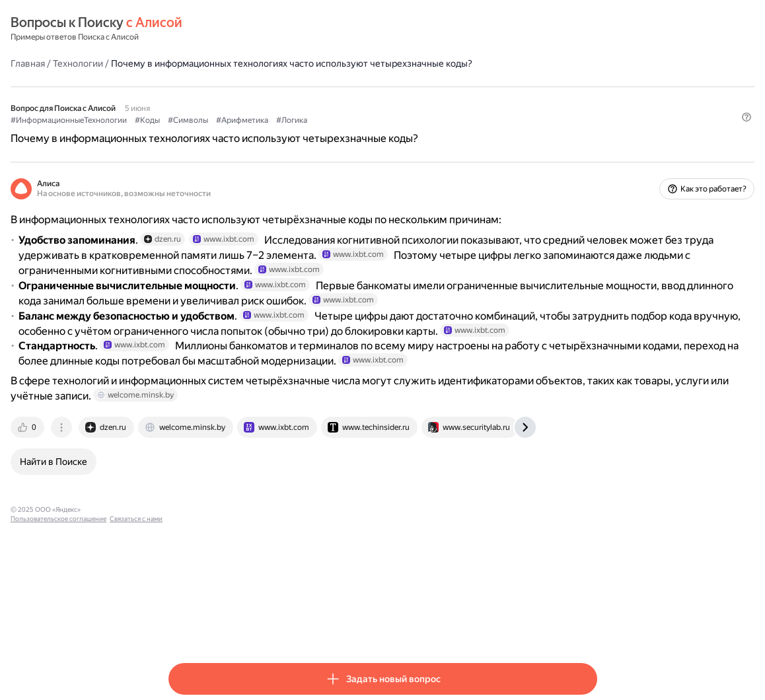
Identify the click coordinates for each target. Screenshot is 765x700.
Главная (186, 63)
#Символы (346, 133)
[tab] (186, 564)
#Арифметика (400, 133)
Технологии (236, 63)
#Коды (305, 133)
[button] (589, 155)
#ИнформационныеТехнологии (227, 133)
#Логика (450, 133)
